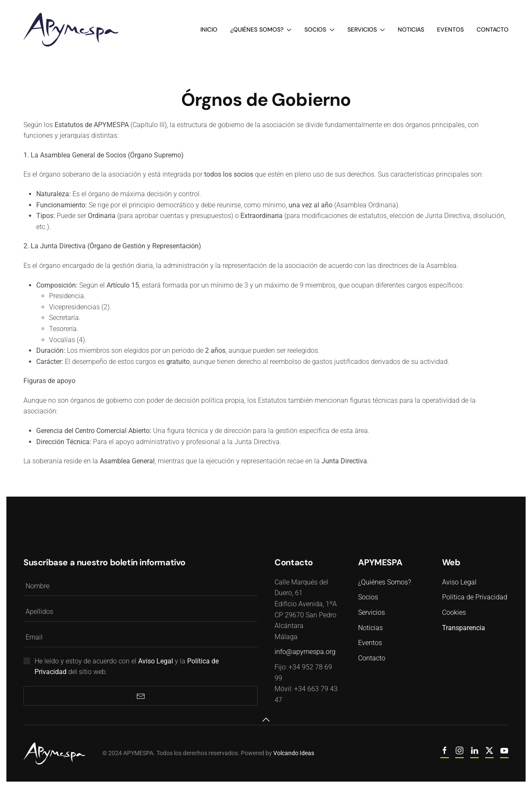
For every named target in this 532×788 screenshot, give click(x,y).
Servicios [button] (366, 29)
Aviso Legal (458, 582)
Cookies (453, 612)
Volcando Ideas (287, 753)
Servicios (370, 612)
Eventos (450, 29)
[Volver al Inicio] (71, 30)
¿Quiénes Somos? (383, 582)
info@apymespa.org (304, 652)
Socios (367, 597)
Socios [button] (319, 29)
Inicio (209, 29)
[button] (265, 720)
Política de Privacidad (473, 597)
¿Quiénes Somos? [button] (261, 29)
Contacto (493, 29)
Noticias (411, 29)
